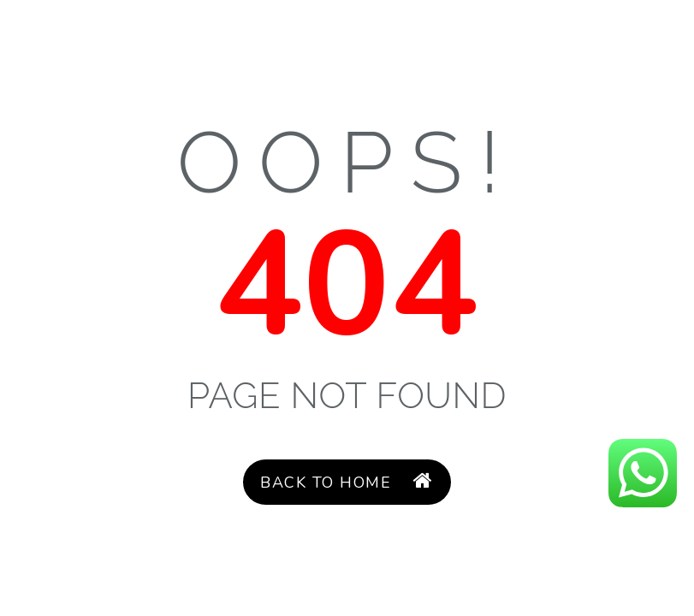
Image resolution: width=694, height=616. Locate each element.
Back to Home (347, 482)
